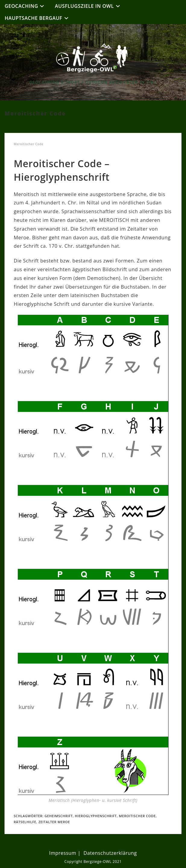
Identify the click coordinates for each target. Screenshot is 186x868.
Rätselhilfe (25, 822)
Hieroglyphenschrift (96, 816)
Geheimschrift (59, 816)
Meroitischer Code (137, 816)
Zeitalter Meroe (54, 822)
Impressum (63, 853)
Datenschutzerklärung (110, 853)
